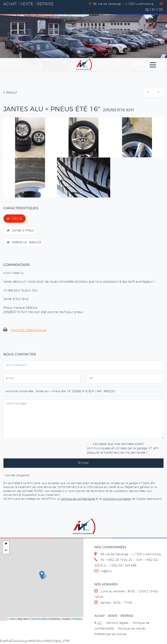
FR (147, 10)
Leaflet (12, 619)
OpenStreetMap (39, 619)
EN (154, 10)
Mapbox (78, 619)
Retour (10, 93)
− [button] (6, 551)
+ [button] (6, 544)
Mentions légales (117, 623)
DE (161, 10)
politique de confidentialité (78, 499)
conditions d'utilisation (117, 499)
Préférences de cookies (110, 634)
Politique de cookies (132, 629)
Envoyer (84, 463)
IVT (99, 623)
